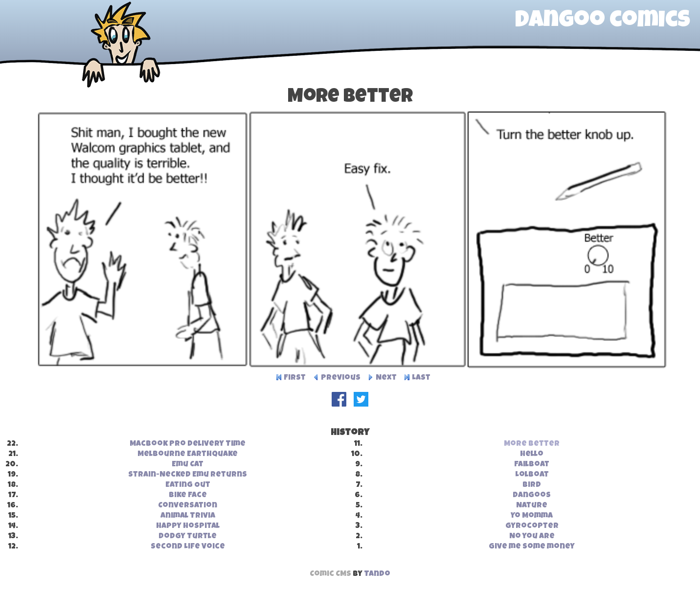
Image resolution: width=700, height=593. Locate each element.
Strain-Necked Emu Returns (188, 475)
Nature (532, 506)
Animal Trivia (188, 516)
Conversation (188, 506)
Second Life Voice (188, 547)
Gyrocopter (532, 526)
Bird (532, 485)
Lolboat (532, 475)
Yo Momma (532, 516)
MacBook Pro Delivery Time (188, 444)
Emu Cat (188, 465)
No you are (532, 537)
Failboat (532, 465)
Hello (532, 455)
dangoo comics (603, 22)
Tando (377, 574)
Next (386, 378)
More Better (532, 444)
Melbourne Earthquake (188, 455)
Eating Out (188, 485)
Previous (341, 378)
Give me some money (532, 547)
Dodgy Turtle (188, 537)
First (295, 378)
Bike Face (188, 496)
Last (421, 378)
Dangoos (532, 496)
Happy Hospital (188, 526)
